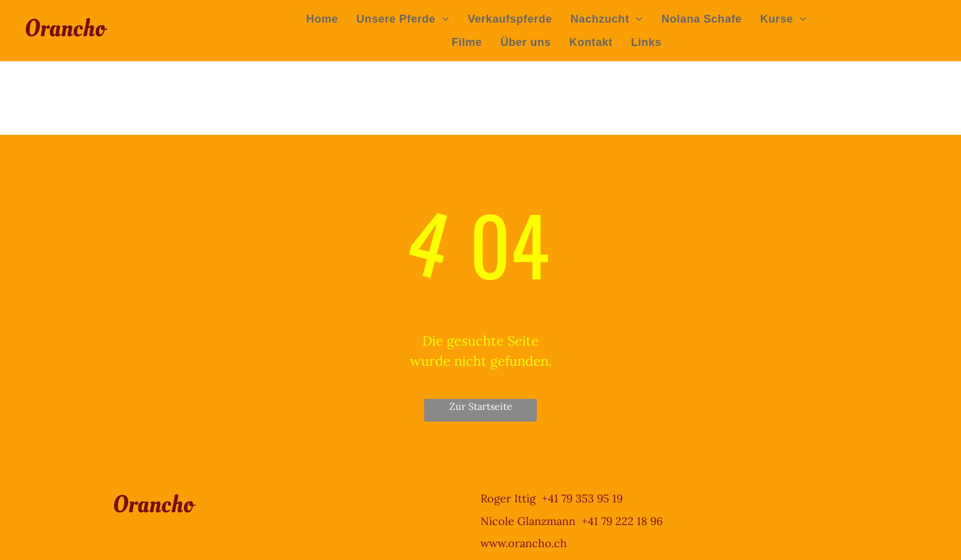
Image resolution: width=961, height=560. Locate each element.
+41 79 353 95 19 (582, 498)
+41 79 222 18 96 (622, 521)
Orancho (65, 28)
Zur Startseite (481, 406)
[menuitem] (322, 19)
